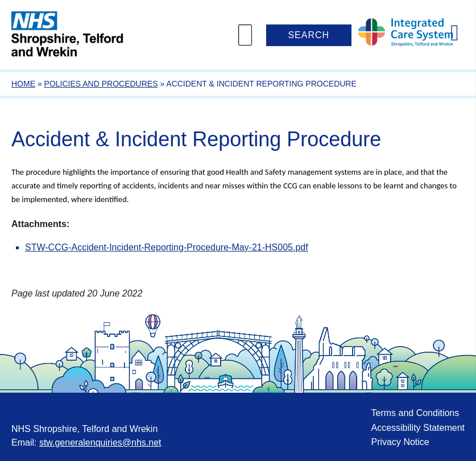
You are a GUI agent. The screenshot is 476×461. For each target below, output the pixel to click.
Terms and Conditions (415, 413)
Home (23, 84)
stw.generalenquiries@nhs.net (100, 443)
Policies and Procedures (101, 84)
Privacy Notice (400, 442)
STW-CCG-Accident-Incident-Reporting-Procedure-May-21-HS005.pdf (167, 247)
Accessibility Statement (418, 428)
